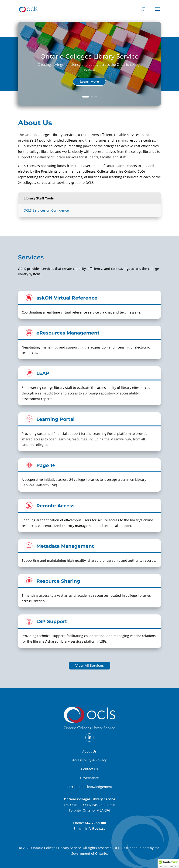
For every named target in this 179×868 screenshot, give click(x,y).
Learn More (89, 81)
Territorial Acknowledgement (89, 787)
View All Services (89, 666)
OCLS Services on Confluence (46, 210)
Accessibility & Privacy (89, 760)
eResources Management (68, 333)
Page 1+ (46, 465)
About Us (89, 751)
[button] (168, 864)
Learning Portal (55, 419)
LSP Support (52, 621)
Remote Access (55, 506)
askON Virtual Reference (67, 298)
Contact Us (89, 769)
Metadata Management (65, 546)
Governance (89, 778)
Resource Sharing (58, 581)
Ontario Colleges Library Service (89, 56)
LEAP (43, 373)
